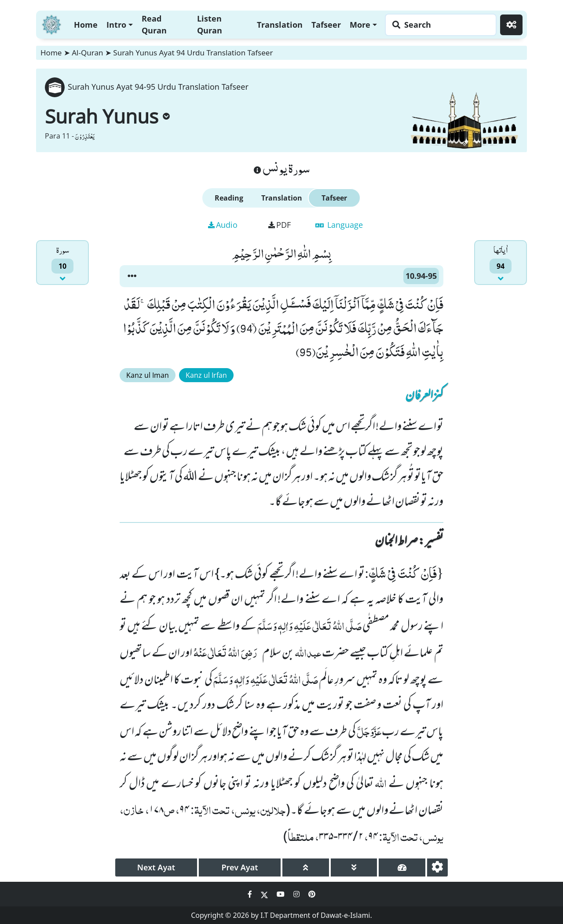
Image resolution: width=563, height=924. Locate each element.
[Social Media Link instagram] (297, 894)
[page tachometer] (402, 867)
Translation (280, 25)
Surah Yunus (107, 116)
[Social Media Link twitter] (265, 894)
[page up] (306, 867)
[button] (132, 276)
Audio (223, 225)
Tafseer (326, 25)
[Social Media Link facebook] (251, 894)
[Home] (51, 24)
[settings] (437, 867)
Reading (229, 198)
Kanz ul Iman (148, 375)
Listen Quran (210, 24)
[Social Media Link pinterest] (312, 894)
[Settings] (511, 25)
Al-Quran (87, 53)
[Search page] (439, 25)
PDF (280, 225)
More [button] (360, 25)
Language (339, 225)
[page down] (354, 867)
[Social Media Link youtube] (281, 894)
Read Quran (154, 24)
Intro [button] (116, 25)
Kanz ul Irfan (206, 375)
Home (86, 25)
